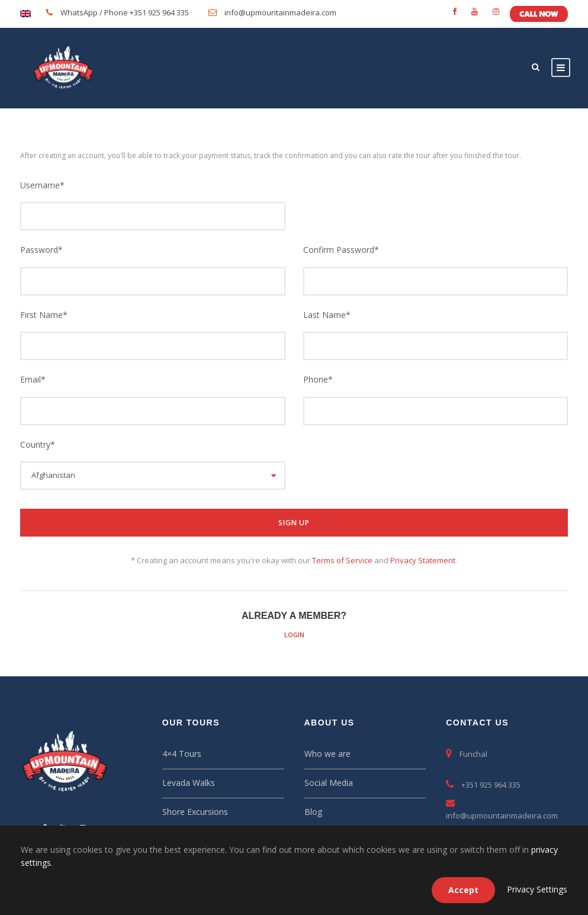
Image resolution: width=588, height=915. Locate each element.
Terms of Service (342, 560)
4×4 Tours (182, 754)
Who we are (327, 754)
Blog (313, 812)
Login (294, 635)
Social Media (329, 783)
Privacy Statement (423, 560)
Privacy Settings (537, 889)
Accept (463, 890)
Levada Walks (189, 783)
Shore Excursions (195, 812)
